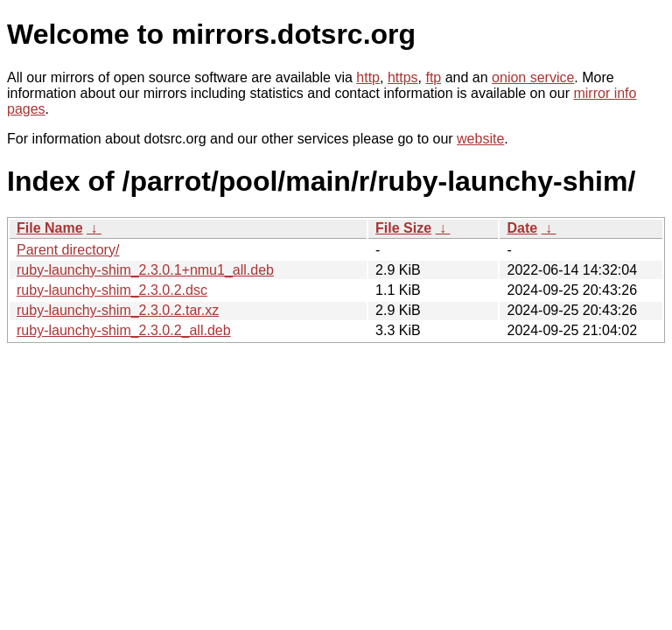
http (368, 77)
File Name (50, 228)
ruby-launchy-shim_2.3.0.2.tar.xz (118, 310)
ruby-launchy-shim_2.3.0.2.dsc (112, 290)
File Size (403, 228)
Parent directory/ (68, 250)
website (480, 139)
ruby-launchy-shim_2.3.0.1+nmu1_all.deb (145, 270)
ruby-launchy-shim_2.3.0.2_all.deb (124, 330)
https (403, 77)
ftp (433, 77)
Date (522, 228)
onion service (533, 77)
